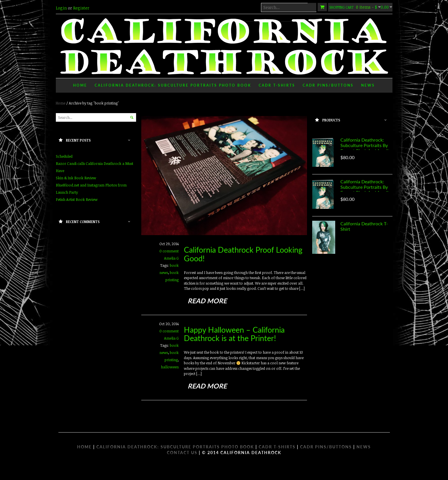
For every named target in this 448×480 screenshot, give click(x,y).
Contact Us (182, 453)
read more (207, 301)
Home (80, 85)
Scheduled (64, 156)
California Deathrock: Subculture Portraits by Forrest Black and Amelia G (366, 148)
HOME (84, 447)
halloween (170, 367)
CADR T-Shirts (277, 85)
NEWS (364, 447)
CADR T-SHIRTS (277, 447)
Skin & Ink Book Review (76, 178)
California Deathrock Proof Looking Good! (243, 254)
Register (81, 8)
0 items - (360, 7)
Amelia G (171, 258)
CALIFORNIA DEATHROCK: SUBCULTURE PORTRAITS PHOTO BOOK (175, 447)
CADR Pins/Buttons (328, 85)
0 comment (169, 251)
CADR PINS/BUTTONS (326, 447)
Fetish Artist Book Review (77, 199)
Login (61, 8)
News (368, 85)
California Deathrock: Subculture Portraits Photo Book (173, 85)
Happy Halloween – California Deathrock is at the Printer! (234, 334)
